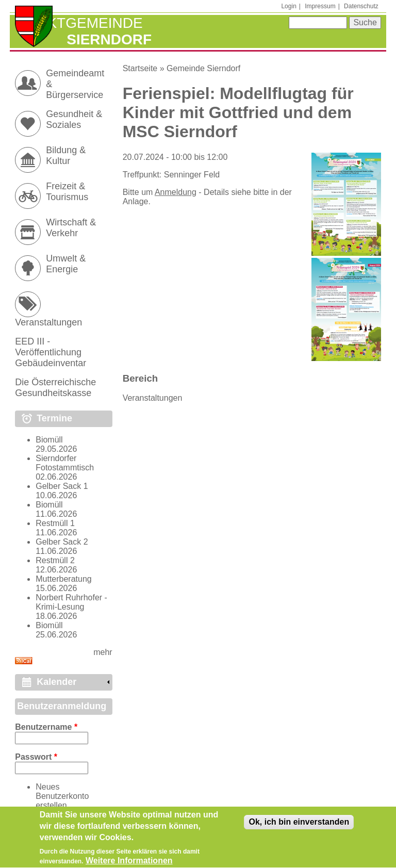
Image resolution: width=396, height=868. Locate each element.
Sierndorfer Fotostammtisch (65, 463)
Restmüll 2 (55, 560)
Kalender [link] (56, 682)
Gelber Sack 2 (62, 542)
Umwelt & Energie (66, 264)
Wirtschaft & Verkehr (71, 228)
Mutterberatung (64, 579)
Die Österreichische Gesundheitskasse (55, 388)
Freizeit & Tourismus (67, 192)
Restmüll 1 (55, 523)
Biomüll (49, 440)
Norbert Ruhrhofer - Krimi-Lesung (71, 602)
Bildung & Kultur (66, 155)
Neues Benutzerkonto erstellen (62, 796)
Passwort (36, 757)
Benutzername (46, 727)
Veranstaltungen (153, 398)
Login (288, 6)
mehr (103, 652)
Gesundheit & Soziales (74, 119)
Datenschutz (361, 6)
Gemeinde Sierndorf (203, 68)
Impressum (320, 6)
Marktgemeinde (79, 23)
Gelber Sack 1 (62, 486)
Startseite (140, 68)
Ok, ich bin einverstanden (299, 826)
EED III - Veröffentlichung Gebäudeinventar (51, 352)
